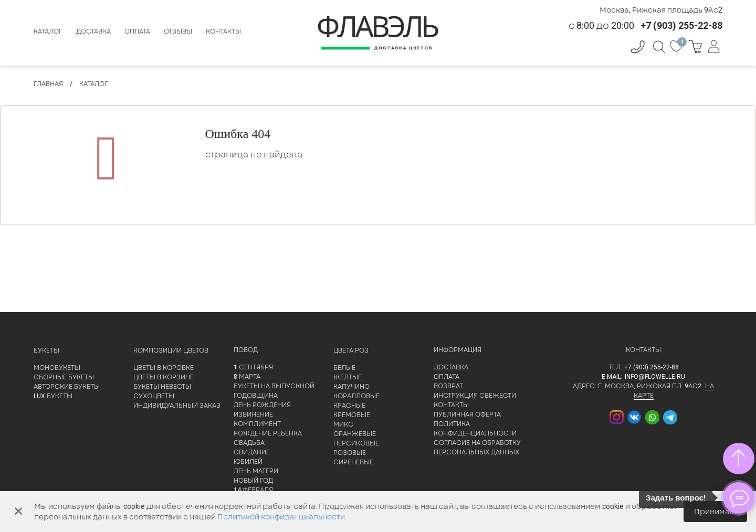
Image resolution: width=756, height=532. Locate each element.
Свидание (252, 452)
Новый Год (253, 481)
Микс (343, 424)
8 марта (247, 377)
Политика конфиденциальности (475, 429)
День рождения (262, 405)
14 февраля (253, 490)
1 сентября (253, 367)
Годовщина (256, 396)
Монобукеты (57, 368)
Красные (349, 406)
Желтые (348, 377)
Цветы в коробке (164, 368)
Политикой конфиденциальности (281, 517)
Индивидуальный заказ (177, 406)
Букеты (46, 350)
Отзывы (178, 31)
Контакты (223, 31)
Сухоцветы (154, 396)
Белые (344, 368)
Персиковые (356, 443)
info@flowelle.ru (655, 377)
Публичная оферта (467, 414)
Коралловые (356, 396)
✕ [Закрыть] (18, 512)
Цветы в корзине (164, 377)
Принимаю (715, 512)
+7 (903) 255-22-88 (652, 367)
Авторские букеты (67, 387)
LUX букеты (53, 396)
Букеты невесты (162, 387)
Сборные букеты (64, 377)
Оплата (137, 31)
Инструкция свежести (475, 396)
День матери (256, 471)
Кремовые (352, 415)
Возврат (448, 386)
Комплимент (257, 424)
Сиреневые (353, 462)
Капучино (351, 387)
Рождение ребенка (268, 433)
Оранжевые (355, 434)
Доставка (93, 31)
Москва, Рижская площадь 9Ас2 (661, 10)
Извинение (253, 414)
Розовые (350, 453)
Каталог (48, 31)
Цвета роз (351, 350)
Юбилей (248, 462)
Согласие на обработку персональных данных (477, 448)
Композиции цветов (171, 350)
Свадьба (249, 443)
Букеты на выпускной (274, 386)
